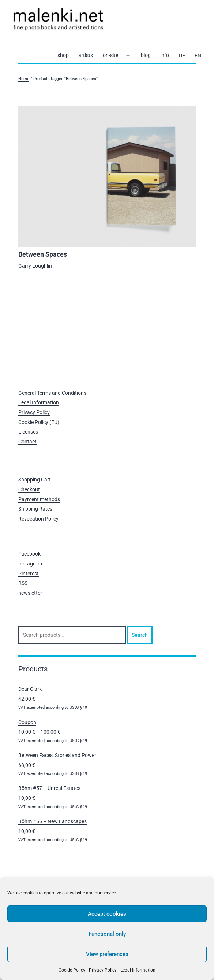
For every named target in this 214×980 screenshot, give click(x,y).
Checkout (29, 489)
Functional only (107, 934)
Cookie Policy (72, 970)
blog (146, 55)
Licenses (28, 432)
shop (63, 55)
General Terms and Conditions (52, 393)
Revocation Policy (38, 519)
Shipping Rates (35, 509)
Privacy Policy (103, 970)
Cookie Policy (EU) (39, 422)
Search (140, 635)
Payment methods (39, 499)
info (165, 55)
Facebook (29, 554)
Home (24, 79)
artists (86, 55)
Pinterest (29, 574)
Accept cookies (107, 914)
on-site (110, 55)
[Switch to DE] (182, 56)
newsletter (30, 593)
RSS (23, 583)
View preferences (107, 954)
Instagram (30, 564)
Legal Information (138, 970)
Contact (27, 442)
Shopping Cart (35, 480)
